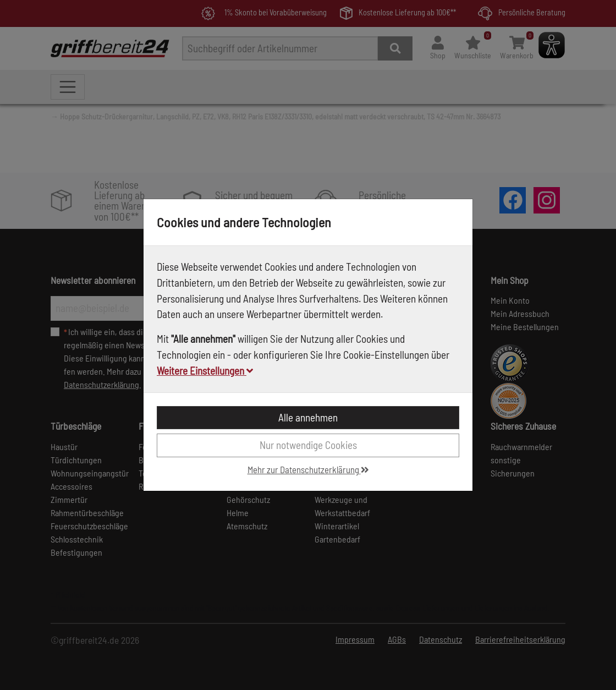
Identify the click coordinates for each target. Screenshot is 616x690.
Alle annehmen (308, 417)
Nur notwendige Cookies (308, 445)
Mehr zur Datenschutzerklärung (308, 469)
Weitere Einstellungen (205, 371)
